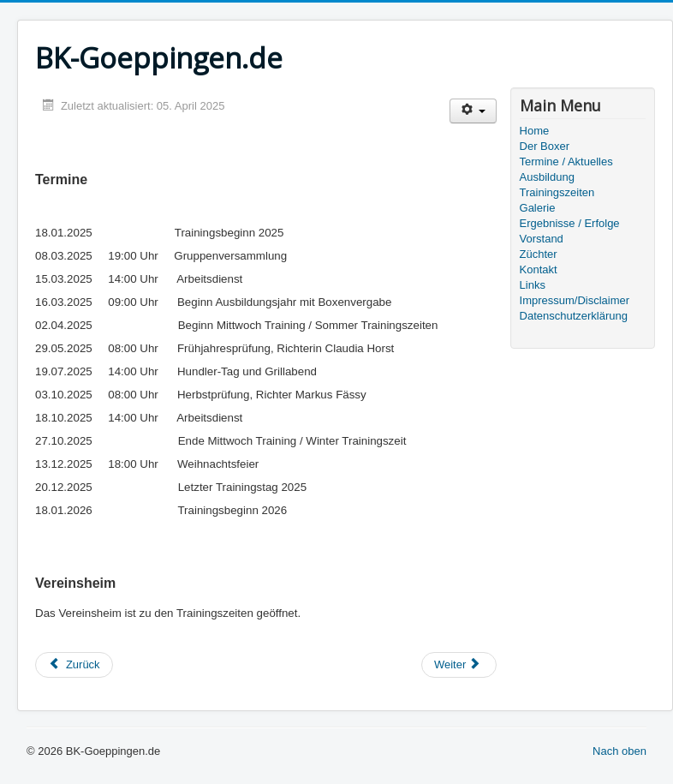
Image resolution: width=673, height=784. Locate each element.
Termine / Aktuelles (566, 162)
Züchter (539, 254)
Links (533, 285)
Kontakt (539, 269)
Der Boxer (545, 146)
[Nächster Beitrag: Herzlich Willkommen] (459, 665)
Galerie (538, 208)
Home (535, 131)
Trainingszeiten (557, 192)
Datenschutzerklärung (574, 316)
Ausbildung (547, 177)
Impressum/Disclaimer (575, 300)
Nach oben (619, 751)
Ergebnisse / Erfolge (570, 223)
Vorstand (542, 239)
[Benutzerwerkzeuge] (473, 111)
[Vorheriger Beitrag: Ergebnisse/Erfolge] (74, 665)
